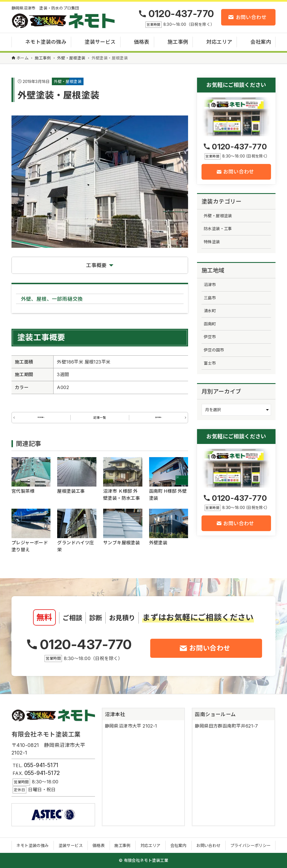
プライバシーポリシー (251, 846)
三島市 (210, 298)
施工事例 (122, 846)
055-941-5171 (41, 765)
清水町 (210, 311)
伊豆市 (210, 337)
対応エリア (151, 846)
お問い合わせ (208, 846)
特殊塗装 (212, 242)
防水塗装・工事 (218, 229)
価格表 (99, 846)
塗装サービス (71, 846)
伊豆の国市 (214, 350)
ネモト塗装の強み (32, 846)
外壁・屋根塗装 (68, 81)
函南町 (210, 324)
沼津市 (210, 285)
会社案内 (179, 846)
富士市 (210, 363)
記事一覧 (100, 420)
